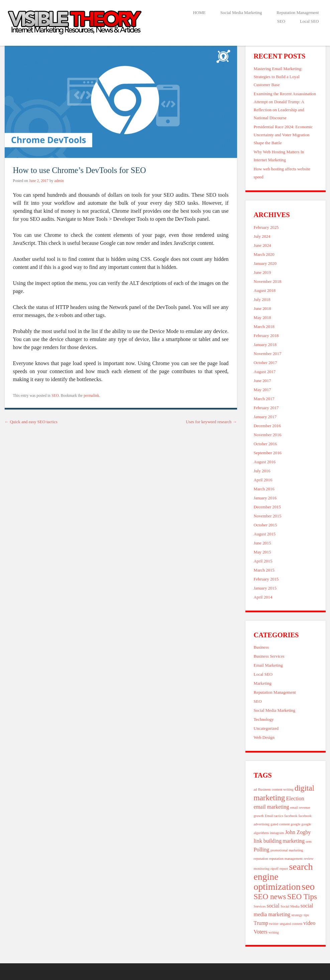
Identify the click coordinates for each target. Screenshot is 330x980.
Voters (261, 932)
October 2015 (265, 525)
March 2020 (264, 255)
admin (59, 181)
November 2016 (268, 435)
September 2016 (268, 453)
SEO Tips (302, 896)
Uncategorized (266, 728)
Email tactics (274, 816)
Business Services (269, 656)
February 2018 (266, 336)
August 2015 (265, 534)
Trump (261, 923)
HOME (199, 13)
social (273, 906)
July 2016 (262, 471)
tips (306, 915)
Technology (264, 719)
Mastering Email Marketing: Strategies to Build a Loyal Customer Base (278, 77)
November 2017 (268, 354)
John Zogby (298, 832)
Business (261, 647)
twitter (274, 924)
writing (274, 932)
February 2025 (266, 227)
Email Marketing (268, 665)
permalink (91, 395)
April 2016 (263, 480)
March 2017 (264, 399)
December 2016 (267, 426)
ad (255, 789)
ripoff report (279, 869)
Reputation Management (298, 13)
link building (268, 841)
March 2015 (264, 570)
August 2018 (265, 291)
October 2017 (265, 363)
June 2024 (262, 246)
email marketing (271, 807)
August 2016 (265, 462)
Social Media (290, 906)
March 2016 (264, 489)
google (295, 824)
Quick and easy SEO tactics (31, 422)
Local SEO (309, 21)
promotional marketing (287, 850)
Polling (262, 850)
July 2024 (262, 236)
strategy (297, 915)
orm (308, 842)
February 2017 (266, 408)
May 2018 (262, 318)
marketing (294, 841)
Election (295, 799)
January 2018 (265, 345)
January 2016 (265, 498)
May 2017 (262, 390)
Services (260, 906)
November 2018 (268, 282)
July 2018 (262, 300)
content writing (283, 789)
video (309, 923)
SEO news (270, 896)
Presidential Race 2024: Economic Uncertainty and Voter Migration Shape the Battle (283, 135)
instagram (277, 833)
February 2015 (266, 579)
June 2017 (262, 381)
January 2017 (265, 417)
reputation (261, 859)
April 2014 (263, 597)
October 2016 (265, 444)
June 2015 (262, 543)
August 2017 (265, 372)
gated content (280, 824)
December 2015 (267, 507)
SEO (281, 21)
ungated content (291, 924)
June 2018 (262, 309)
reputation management (286, 859)
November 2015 (268, 516)
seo (308, 886)
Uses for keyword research (211, 422)
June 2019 (262, 273)
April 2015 (263, 561)
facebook (291, 816)
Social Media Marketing (241, 13)
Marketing (263, 683)
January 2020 (265, 264)
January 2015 (265, 588)
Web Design (264, 738)
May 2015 (262, 552)
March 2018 (264, 327)
